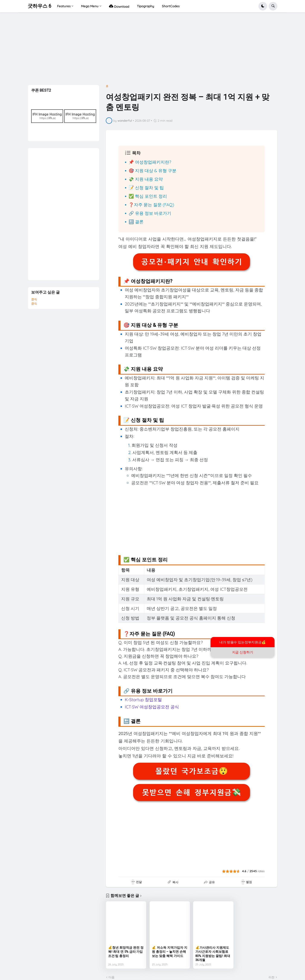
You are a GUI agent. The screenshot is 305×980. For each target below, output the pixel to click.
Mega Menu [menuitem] (90, 6)
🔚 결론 (136, 222)
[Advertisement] (153, 50)
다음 (112, 977)
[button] (263, 6)
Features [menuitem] (64, 6)
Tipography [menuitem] (146, 6)
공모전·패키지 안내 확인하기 (192, 262)
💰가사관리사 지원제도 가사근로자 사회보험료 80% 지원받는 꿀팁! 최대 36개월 (213, 954)
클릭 (34, 299)
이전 (272, 977)
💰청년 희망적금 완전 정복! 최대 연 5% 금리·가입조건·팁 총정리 (126, 952)
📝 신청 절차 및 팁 (146, 188)
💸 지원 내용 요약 (146, 179)
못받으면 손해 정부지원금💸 (191, 793)
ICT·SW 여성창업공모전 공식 (152, 707)
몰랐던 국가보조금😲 (192, 771)
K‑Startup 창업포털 (143, 700)
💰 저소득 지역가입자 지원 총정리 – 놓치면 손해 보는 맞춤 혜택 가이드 (170, 952)
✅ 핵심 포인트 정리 (148, 196)
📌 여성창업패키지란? (150, 162)
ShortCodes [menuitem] (171, 6)
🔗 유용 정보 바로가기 (150, 213)
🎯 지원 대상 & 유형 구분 (152, 171)
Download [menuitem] (119, 6)
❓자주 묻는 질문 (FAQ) (151, 205)
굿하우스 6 (40, 6)
